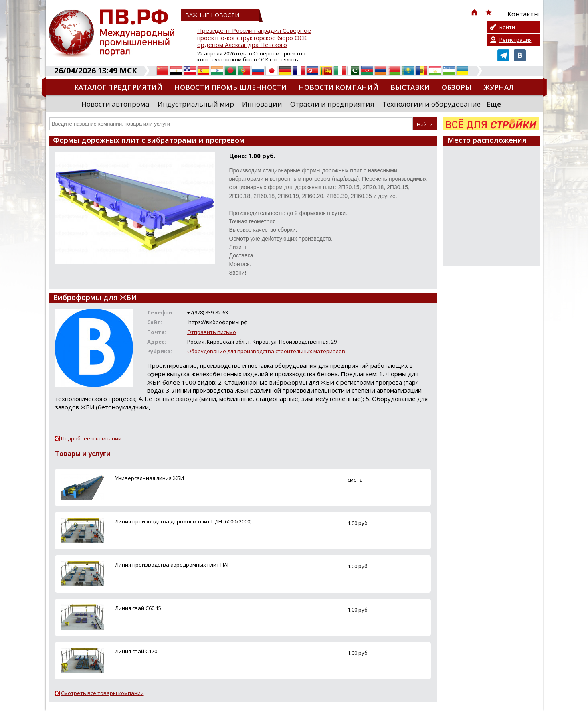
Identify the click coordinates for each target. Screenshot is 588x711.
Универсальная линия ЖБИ (150, 478)
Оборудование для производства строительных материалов (266, 351)
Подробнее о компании (91, 438)
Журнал (499, 87)
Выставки (410, 87)
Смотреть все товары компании (102, 693)
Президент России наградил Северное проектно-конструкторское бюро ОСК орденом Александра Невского (254, 38)
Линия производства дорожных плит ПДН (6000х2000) (183, 521)
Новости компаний (338, 87)
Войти (507, 27)
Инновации (262, 104)
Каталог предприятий (118, 87)
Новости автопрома (115, 104)
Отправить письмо (212, 332)
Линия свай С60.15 (138, 608)
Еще (494, 104)
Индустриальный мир (196, 104)
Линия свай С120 (136, 651)
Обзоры (457, 87)
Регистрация (516, 40)
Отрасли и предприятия (332, 104)
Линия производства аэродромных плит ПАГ (172, 565)
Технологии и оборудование (431, 104)
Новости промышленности (230, 87)
